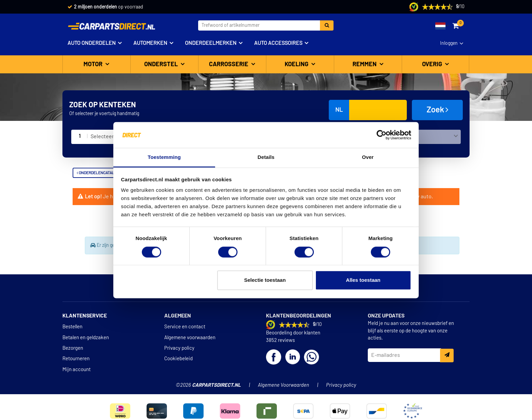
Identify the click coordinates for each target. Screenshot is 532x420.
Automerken (150, 43)
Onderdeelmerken (211, 43)
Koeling (297, 65)
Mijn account (77, 370)
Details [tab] (266, 157)
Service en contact (185, 327)
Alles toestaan (363, 280)
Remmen (365, 65)
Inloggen (449, 43)
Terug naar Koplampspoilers (112, 240)
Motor (94, 65)
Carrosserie (229, 65)
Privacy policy (179, 348)
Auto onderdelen (92, 43)
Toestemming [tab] (164, 157)
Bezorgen (73, 348)
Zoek (438, 110)
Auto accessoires (278, 43)
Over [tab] (368, 157)
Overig (433, 65)
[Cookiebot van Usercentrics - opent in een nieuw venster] (382, 135)
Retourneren (76, 359)
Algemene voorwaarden (190, 338)
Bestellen (72, 327)
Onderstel (162, 65)
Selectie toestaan (265, 280)
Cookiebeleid (178, 359)
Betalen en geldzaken (86, 338)
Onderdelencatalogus (100, 173)
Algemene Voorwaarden (283, 385)
